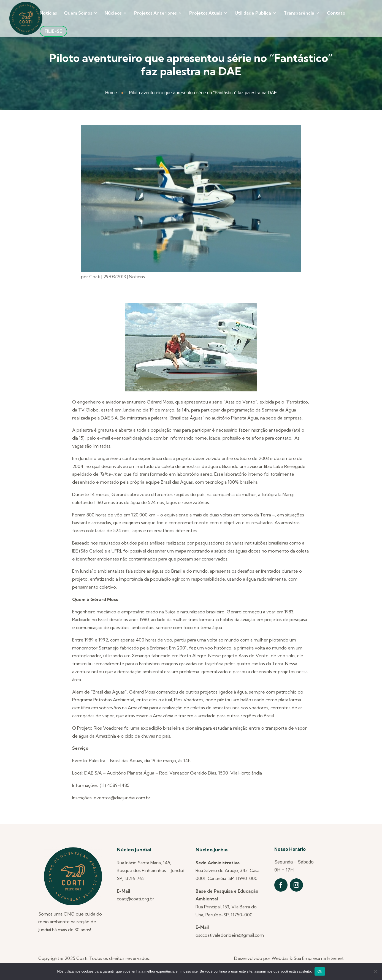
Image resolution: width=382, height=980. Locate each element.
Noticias (137, 277)
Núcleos (113, 13)
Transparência (299, 13)
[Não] (375, 971)
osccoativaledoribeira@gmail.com (230, 935)
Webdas (280, 958)
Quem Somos (78, 13)
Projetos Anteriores (155, 13)
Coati (95, 277)
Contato (336, 13)
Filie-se (53, 31)
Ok (320, 971)
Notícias (48, 13)
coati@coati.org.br (136, 899)
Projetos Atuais (206, 13)
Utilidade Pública (253, 13)
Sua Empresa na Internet (319, 958)
